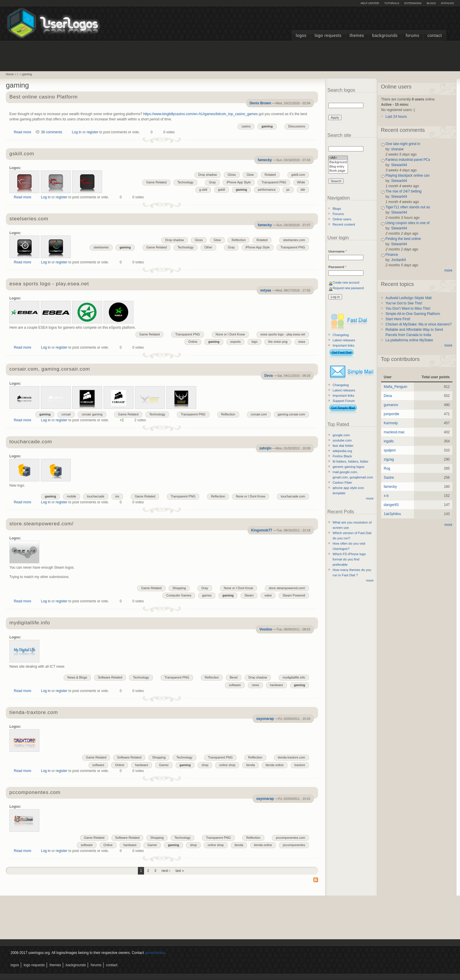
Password (337, 267)
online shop (227, 765)
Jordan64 (398, 260)
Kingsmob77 (262, 530)
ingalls (389, 441)
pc (288, 190)
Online (193, 342)
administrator (155, 953)
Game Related (156, 182)
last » (180, 871)
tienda (250, 765)
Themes (357, 36)
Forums (412, 36)
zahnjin (265, 448)
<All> (338, 158)
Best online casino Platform (44, 97)
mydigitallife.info (30, 623)
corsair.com (259, 414)
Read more (22, 132)
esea (302, 342)
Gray (212, 182)
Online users (342, 219)
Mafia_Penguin (395, 387)
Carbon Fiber (342, 483)
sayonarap (265, 719)
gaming (27, 74)
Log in (77, 132)
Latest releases (344, 340)
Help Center (370, 3)
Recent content (344, 224)
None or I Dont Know (230, 334)
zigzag (389, 459)
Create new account (346, 283)
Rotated (270, 175)
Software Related (110, 677)
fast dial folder (343, 446)
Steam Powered (294, 595)
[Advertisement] (230, 55)
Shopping (179, 588)
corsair (66, 414)
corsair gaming (92, 414)
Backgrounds (385, 36)
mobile (72, 496)
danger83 (391, 505)
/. (18, 74)
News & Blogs (77, 677)
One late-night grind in (403, 144)
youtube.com (342, 440)
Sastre (389, 478)
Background (338, 162)
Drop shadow (208, 175)
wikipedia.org (342, 451)
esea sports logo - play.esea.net (49, 284)
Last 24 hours (396, 117)
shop (205, 765)
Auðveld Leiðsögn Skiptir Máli (409, 298)
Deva (269, 376)
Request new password (348, 288)
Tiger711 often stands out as (408, 207)
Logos (301, 36)
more (370, 498)
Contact (435, 36)
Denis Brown (260, 103)
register (92, 132)
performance (267, 190)
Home (10, 74)
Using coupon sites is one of (407, 223)
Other (208, 247)
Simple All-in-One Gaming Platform (413, 314)
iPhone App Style (239, 182)
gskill (221, 190)
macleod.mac (394, 432)
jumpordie (391, 414)
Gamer (164, 765)
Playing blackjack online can (407, 175)
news (255, 685)
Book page (338, 171)
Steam (249, 595)
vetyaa (266, 290)
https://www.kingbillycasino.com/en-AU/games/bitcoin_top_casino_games (200, 114)
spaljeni (390, 450)
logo (254, 342)
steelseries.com (29, 219)
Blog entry (338, 167)
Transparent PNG (274, 182)
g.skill (203, 190)
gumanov (391, 405)
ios (117, 496)
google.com (341, 435)
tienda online (274, 765)
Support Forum (344, 401)
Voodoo (266, 629)
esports (235, 342)
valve (268, 595)
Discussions (297, 126)
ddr (303, 190)
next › (166, 871)
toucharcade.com (31, 442)
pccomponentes (294, 845)
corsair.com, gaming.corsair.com (50, 369)
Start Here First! (398, 319)
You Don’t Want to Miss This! (408, 309)
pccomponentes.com (35, 793)
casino (246, 126)
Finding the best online (403, 239)
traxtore (300, 765)
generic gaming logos (349, 467)
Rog (387, 468)
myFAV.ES (447, 3)
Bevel (234, 677)
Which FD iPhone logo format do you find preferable (349, 559)
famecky (265, 160)
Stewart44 (399, 165)
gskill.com (22, 154)
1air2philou (392, 514)
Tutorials (392, 3)
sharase (397, 149)
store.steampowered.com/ (42, 524)
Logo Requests (328, 36)
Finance (392, 255)
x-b (386, 496)
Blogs (431, 3)
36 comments (52, 132)
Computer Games (179, 595)
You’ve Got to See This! (404, 303)
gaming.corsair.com (292, 414)
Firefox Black (342, 456)
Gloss (232, 175)
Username (338, 251)
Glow (250, 175)
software (235, 685)
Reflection (239, 240)
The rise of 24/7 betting (404, 191)
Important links (344, 345)
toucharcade (95, 496)
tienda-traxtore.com (34, 713)
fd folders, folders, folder (351, 461)
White (301, 182)
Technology (186, 182)
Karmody (391, 423)
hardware (276, 685)
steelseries (101, 247)
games (207, 595)
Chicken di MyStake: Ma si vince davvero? (418, 324)
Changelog (341, 335)
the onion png (278, 342)
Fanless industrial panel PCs (408, 160)
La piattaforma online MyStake (409, 340)
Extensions (413, 3)
